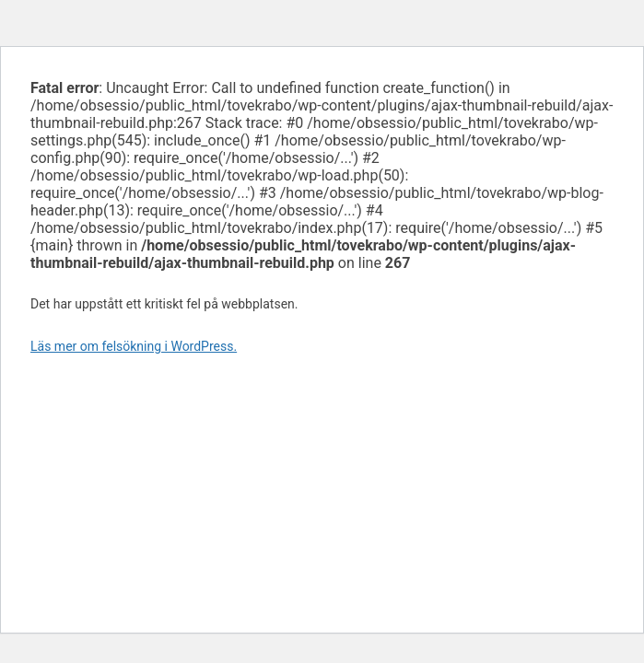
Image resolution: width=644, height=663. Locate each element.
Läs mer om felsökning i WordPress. (134, 346)
